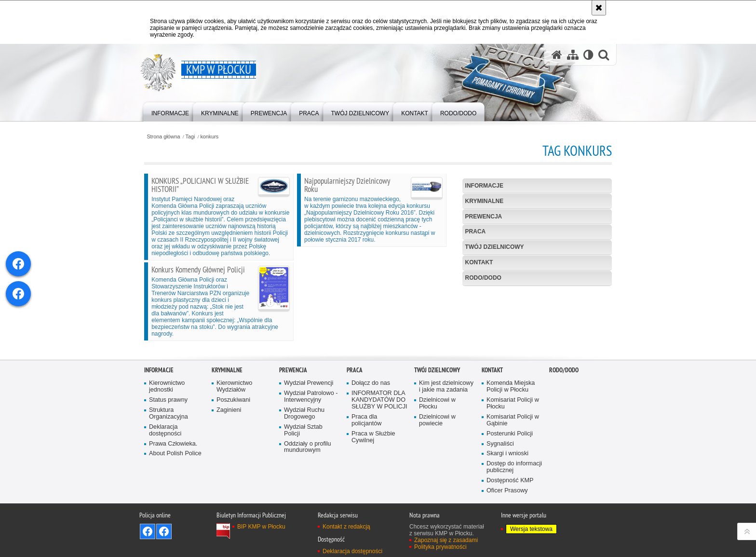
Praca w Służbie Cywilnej (373, 494)
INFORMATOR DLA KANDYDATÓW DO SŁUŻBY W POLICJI (379, 457)
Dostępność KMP (510, 537)
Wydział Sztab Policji (303, 487)
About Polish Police (175, 510)
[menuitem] (170, 111)
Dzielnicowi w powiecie (437, 477)
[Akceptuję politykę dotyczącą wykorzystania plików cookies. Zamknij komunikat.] (599, 8)
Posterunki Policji (510, 491)
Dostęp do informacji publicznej (514, 524)
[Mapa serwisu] (573, 55)
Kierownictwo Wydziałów (234, 443)
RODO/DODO (483, 278)
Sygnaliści (500, 501)
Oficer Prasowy (507, 548)
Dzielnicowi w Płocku (437, 460)
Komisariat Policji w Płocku (513, 460)
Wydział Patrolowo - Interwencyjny (311, 454)
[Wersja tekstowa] (588, 55)
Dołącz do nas (371, 440)
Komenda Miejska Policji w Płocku (511, 443)
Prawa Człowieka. (173, 501)
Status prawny (168, 457)
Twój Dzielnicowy (495, 247)
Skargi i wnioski (507, 510)
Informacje (484, 186)
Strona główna (163, 137)
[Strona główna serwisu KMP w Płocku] (557, 55)
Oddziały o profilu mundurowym (308, 504)
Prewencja (484, 217)
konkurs (209, 137)
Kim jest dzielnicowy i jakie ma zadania (446, 443)
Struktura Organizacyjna (169, 470)
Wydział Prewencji (309, 440)
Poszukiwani (233, 457)
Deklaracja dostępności (165, 487)
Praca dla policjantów (366, 477)
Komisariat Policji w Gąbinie (513, 477)
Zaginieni (229, 467)
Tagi (190, 137)
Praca (476, 231)
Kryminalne (485, 201)
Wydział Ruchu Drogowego (304, 470)
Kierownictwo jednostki (167, 443)
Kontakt (479, 262)
